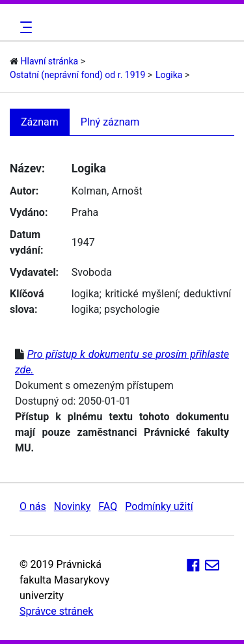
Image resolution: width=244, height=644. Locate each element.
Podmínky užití (159, 506)
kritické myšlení (141, 294)
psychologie (132, 309)
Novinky (73, 506)
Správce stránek (56, 611)
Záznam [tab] (40, 122)
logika (86, 294)
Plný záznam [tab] (110, 122)
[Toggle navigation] (24, 27)
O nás (33, 506)
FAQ (108, 506)
